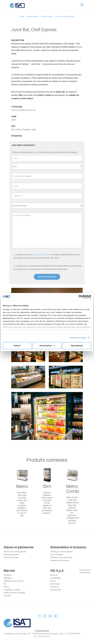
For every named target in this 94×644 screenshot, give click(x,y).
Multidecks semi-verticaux (14, 581)
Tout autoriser (77, 346)
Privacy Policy (85, 570)
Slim (47, 486)
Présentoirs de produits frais (61, 558)
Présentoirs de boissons (60, 560)
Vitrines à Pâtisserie (11, 555)
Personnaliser (47, 346)
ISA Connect (55, 584)
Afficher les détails (78, 338)
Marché (9, 571)
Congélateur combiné (12, 590)
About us (54, 575)
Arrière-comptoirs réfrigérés (14, 593)
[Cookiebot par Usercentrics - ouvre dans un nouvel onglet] (80, 297)
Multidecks (8, 578)
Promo (6, 587)
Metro (22, 486)
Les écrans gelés (57, 555)
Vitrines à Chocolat (11, 558)
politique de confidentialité (41, 255)
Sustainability (55, 578)
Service (53, 581)
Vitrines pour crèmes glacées (15, 552)
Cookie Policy (85, 573)
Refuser (17, 346)
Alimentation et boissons (68, 547)
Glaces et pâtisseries (19, 547)
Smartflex (7, 596)
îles (5, 584)
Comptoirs (8, 575)
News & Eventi (56, 590)
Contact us (55, 587)
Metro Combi (73, 489)
